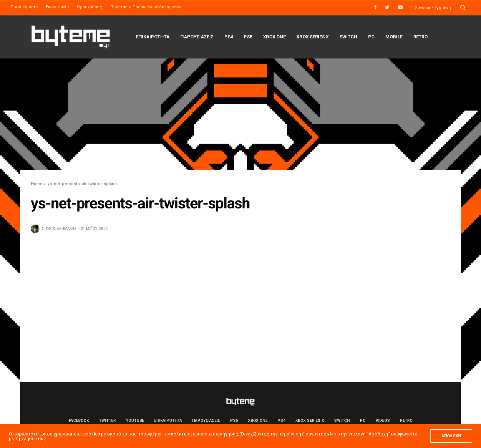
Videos (383, 421)
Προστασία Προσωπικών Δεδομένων (146, 7)
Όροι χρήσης (90, 7)
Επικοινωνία (57, 7)
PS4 (229, 37)
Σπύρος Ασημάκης (59, 229)
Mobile (394, 37)
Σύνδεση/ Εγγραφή (433, 8)
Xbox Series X (313, 37)
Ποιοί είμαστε (24, 7)
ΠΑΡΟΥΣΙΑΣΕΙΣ (197, 37)
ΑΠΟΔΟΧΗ (451, 436)
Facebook (79, 421)
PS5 (248, 37)
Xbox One (274, 37)
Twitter (107, 421)
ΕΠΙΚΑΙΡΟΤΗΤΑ (153, 37)
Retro (420, 37)
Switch (348, 37)
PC (371, 37)
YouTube (135, 421)
